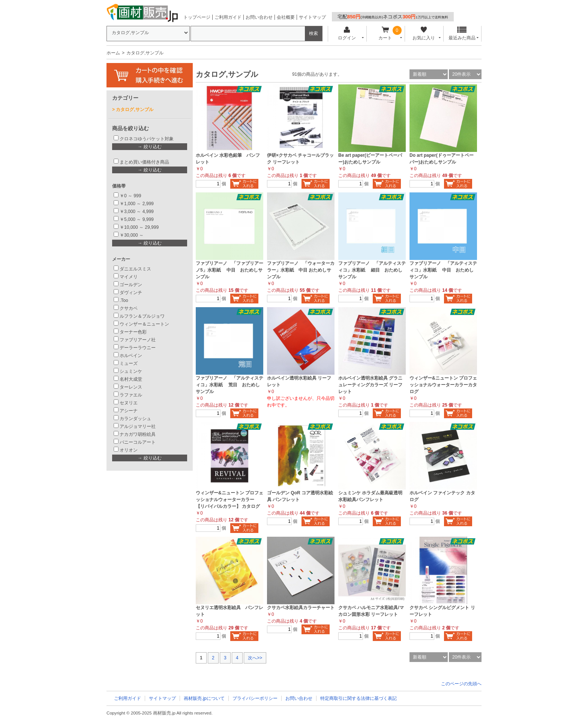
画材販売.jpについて (204, 698)
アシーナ (129, 411)
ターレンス (131, 387)
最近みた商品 (462, 34)
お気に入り (424, 34)
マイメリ (129, 277)
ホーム (113, 53)
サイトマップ (312, 17)
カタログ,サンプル (134, 110)
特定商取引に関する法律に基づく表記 (358, 698)
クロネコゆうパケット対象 (147, 139)
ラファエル (131, 395)
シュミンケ (131, 371)
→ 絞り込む (149, 147)
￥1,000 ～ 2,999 (137, 204)
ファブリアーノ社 (138, 340)
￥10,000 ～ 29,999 (139, 227)
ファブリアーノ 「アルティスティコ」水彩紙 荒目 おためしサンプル (229, 385)
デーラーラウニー (138, 348)
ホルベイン (131, 356)
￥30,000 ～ (132, 235)
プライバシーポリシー (255, 698)
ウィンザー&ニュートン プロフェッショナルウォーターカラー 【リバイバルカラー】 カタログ (229, 500)
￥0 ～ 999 (130, 196)
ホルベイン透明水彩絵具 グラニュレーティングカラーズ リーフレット (370, 385)
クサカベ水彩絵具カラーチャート (301, 608)
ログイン (347, 34)
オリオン (129, 450)
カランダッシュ (135, 419)
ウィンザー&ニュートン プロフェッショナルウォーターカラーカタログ (443, 385)
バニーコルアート (138, 442)
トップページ (197, 17)
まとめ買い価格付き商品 (144, 162)
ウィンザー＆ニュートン (144, 324)
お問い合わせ (259, 17)
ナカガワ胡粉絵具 (138, 434)
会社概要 (286, 17)
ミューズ (129, 363)
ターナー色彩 (133, 332)
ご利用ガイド (228, 17)
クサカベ (129, 308)
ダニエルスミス (135, 269)
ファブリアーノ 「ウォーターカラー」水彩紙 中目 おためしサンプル (301, 270)
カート (385, 34)
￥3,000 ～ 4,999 (137, 212)
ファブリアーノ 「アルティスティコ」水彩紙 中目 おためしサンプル (443, 270)
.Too (124, 300)
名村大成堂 (131, 379)
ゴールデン (131, 285)
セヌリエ (129, 403)
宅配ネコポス (393, 17)
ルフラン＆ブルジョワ (142, 316)
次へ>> (255, 658)
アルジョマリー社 (138, 426)
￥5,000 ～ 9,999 (137, 219)
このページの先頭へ (461, 684)
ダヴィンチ (131, 293)
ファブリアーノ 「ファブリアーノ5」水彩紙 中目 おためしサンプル (229, 270)
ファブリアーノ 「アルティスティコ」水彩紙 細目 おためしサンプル (372, 270)
